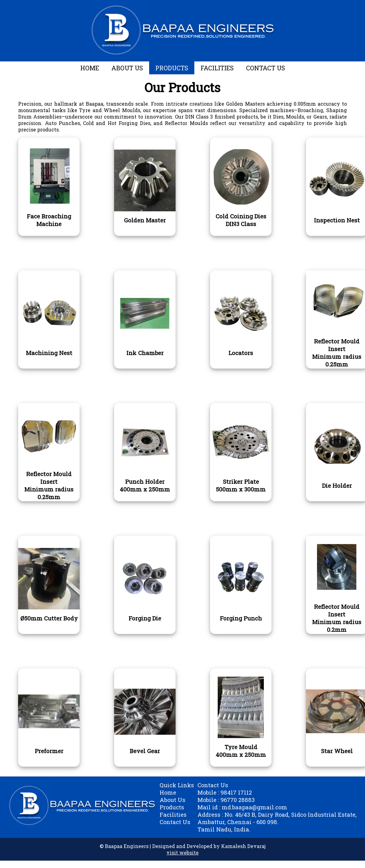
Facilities (173, 815)
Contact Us (175, 822)
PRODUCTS (172, 68)
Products (172, 807)
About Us (173, 800)
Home (168, 792)
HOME (90, 68)
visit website (182, 852)
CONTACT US (266, 68)
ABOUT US (127, 68)
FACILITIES (217, 68)
